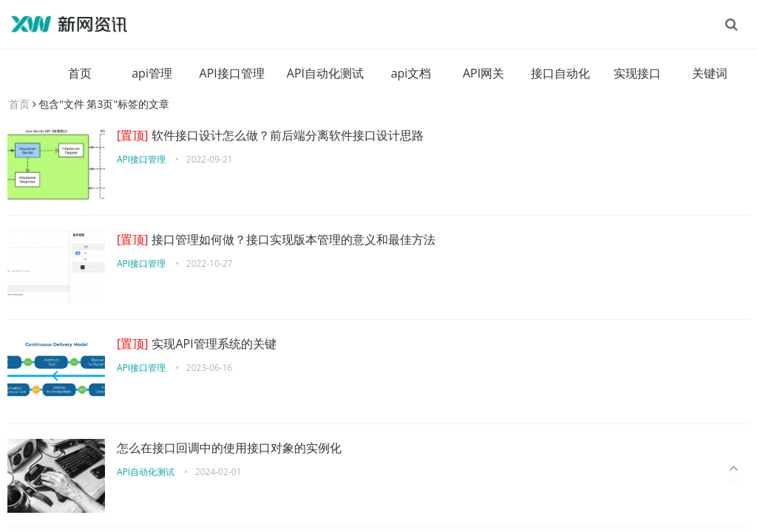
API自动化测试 (325, 73)
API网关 (483, 73)
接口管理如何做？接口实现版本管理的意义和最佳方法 (276, 239)
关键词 (710, 73)
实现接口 (637, 73)
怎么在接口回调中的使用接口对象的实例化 (229, 448)
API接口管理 (232, 73)
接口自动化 (560, 73)
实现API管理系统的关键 (197, 344)
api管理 (152, 73)
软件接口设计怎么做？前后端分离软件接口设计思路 (270, 135)
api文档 (411, 73)
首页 (80, 73)
